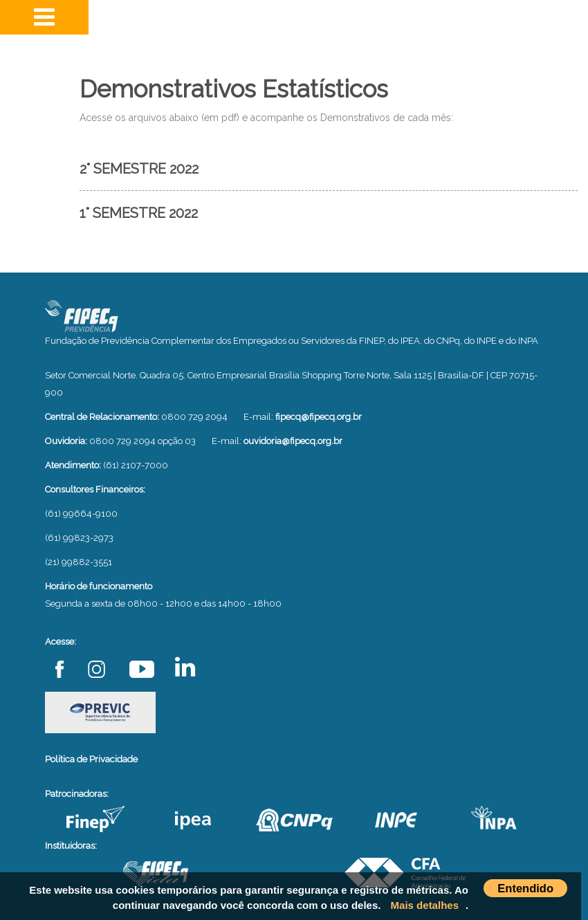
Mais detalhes (425, 905)
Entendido (525, 888)
